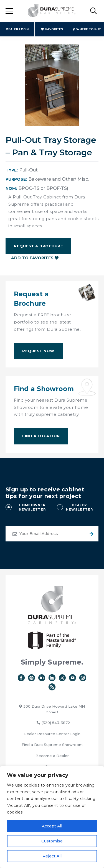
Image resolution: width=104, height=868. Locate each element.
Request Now (38, 351)
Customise (52, 841)
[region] (52, 817)
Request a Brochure (38, 246)
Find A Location (41, 436)
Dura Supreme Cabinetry (52, 11)
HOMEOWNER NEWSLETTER (32, 507)
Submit (91, 534)
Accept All (52, 826)
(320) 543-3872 (53, 723)
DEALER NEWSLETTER (79, 507)
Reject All (52, 856)
